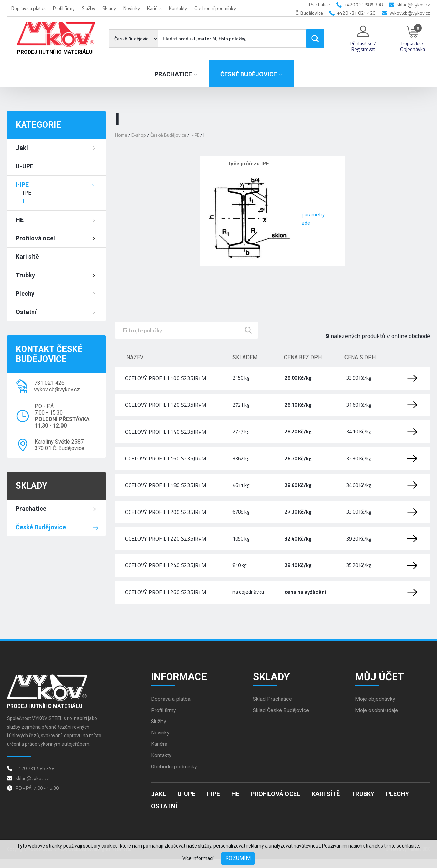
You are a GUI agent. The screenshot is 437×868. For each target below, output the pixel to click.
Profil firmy (64, 8)
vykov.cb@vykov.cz (410, 13)
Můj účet (380, 685)
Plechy (25, 293)
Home (121, 135)
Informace (179, 685)
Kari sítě (27, 257)
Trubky (25, 275)
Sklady (109, 8)
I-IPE (22, 185)
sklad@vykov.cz (413, 5)
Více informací (198, 858)
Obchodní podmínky (215, 8)
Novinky (132, 8)
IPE (27, 193)
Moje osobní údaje (377, 719)
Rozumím (238, 858)
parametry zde (318, 219)
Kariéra (154, 8)
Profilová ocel (35, 238)
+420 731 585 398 (363, 5)
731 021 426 (49, 383)
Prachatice (31, 509)
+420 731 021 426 (356, 13)
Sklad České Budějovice (282, 719)
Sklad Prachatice (273, 708)
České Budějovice (41, 527)
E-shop (139, 135)
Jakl (22, 148)
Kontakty (178, 8)
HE (20, 220)
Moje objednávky (375, 708)
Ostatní (26, 312)
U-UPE (25, 166)
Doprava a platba (29, 8)
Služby (89, 8)
